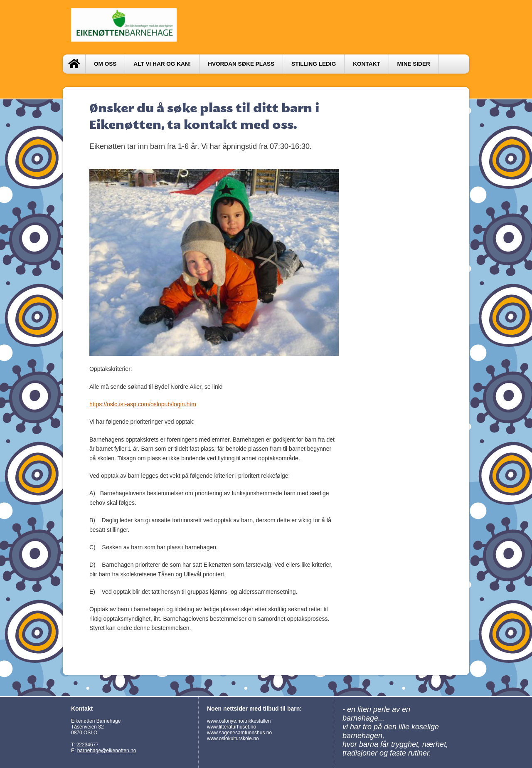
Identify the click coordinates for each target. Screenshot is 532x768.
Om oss (105, 64)
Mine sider (414, 64)
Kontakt (366, 64)
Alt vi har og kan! (162, 64)
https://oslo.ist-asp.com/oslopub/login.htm (143, 404)
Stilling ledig (314, 64)
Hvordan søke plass (241, 64)
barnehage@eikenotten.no (107, 751)
